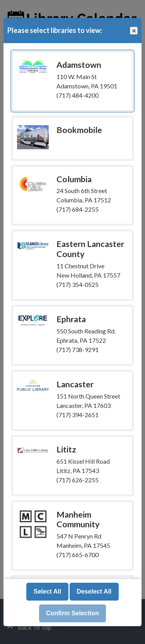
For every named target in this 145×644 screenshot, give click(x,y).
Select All (47, 591)
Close (133, 31)
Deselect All (94, 591)
